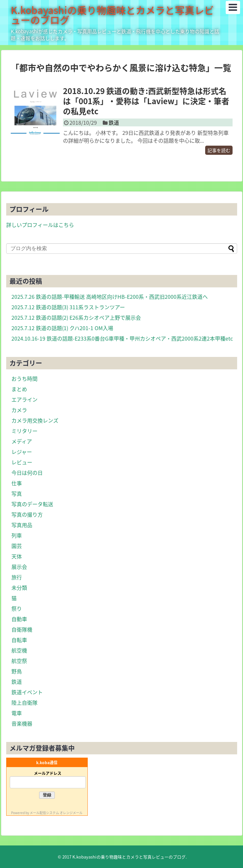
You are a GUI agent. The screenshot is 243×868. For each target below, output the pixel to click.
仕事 (17, 483)
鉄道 (114, 122)
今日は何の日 (27, 473)
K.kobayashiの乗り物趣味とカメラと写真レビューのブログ (112, 15)
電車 (17, 713)
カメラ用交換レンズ (35, 420)
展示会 (19, 567)
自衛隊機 (22, 629)
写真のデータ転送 (32, 504)
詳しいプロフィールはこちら (40, 225)
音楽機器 (22, 723)
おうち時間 (24, 378)
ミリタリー (24, 431)
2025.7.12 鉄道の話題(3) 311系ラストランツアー (68, 307)
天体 (17, 556)
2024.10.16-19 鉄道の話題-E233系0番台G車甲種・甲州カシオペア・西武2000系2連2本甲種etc (122, 338)
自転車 (19, 640)
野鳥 (17, 671)
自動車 (19, 619)
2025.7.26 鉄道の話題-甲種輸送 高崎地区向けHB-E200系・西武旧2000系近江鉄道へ (110, 297)
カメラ (19, 410)
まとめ (19, 389)
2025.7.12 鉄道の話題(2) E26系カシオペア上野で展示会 (76, 317)
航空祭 (19, 661)
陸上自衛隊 (24, 702)
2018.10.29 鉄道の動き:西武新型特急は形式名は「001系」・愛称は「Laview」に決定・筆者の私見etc (146, 101)
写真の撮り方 (27, 514)
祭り (17, 608)
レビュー (22, 462)
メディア (22, 441)
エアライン (24, 399)
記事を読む (219, 150)
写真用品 (22, 525)
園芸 (17, 546)
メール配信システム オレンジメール (56, 813)
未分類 (19, 587)
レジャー (22, 452)
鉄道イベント (27, 692)
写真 (17, 493)
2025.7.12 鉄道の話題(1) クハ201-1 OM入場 (62, 328)
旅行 (17, 577)
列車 (17, 535)
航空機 (19, 650)
